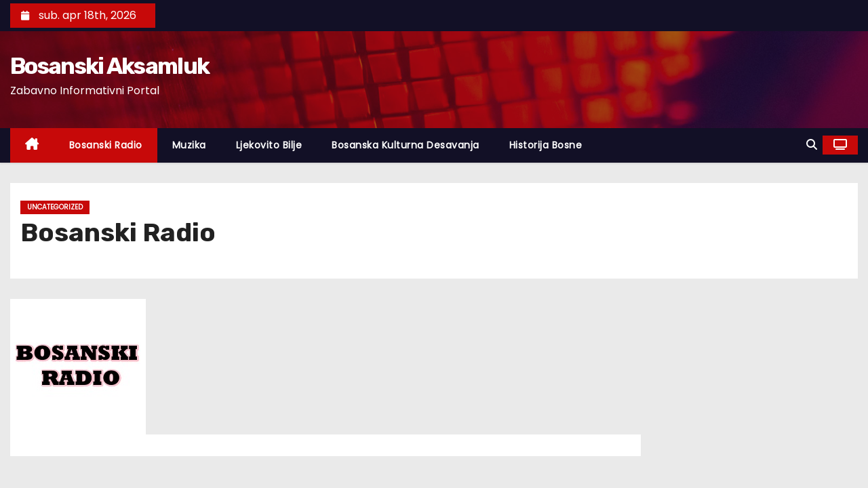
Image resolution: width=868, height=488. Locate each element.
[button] (812, 145)
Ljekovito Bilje (269, 145)
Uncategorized (55, 207)
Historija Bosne (546, 145)
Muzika (189, 145)
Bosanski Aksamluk (110, 66)
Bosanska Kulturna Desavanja (406, 145)
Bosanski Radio (106, 145)
